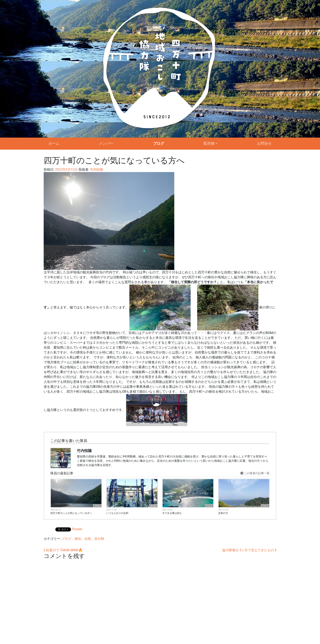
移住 (78, 539)
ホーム (54, 144)
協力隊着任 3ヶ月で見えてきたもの (249, 550)
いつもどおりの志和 (117, 513)
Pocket (77, 529)
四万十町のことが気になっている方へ (71, 513)
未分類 (153, 506)
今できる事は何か (172, 513)
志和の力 (223, 513)
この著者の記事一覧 (255, 473)
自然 (88, 539)
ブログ (159, 144)
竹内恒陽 (96, 170)
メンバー (106, 144)
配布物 (209, 144)
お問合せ (264, 144)
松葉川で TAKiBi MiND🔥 (63, 550)
